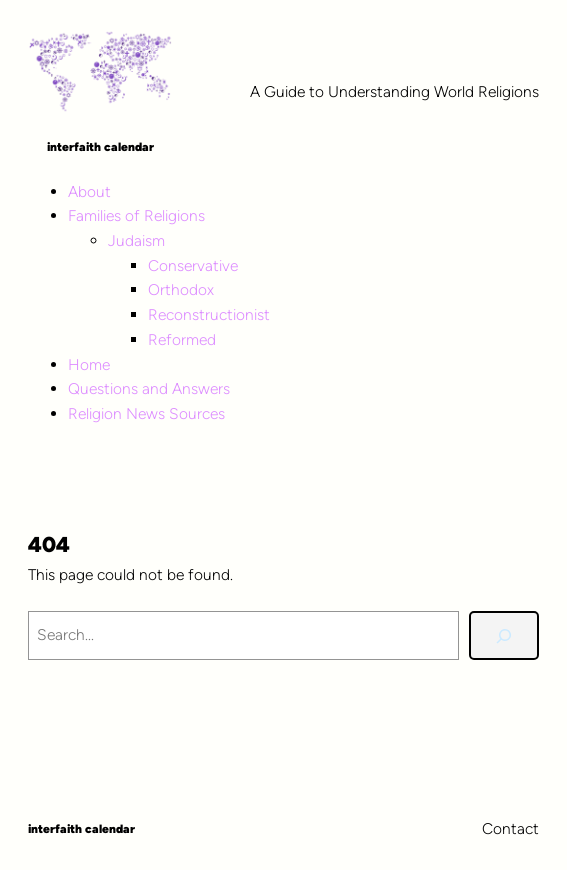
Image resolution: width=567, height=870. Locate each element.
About (89, 191)
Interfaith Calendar (100, 147)
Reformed (182, 339)
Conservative (193, 265)
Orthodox (181, 289)
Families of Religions (136, 215)
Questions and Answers (149, 388)
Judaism (136, 240)
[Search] (503, 635)
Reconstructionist (209, 314)
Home (89, 364)
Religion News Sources (146, 413)
